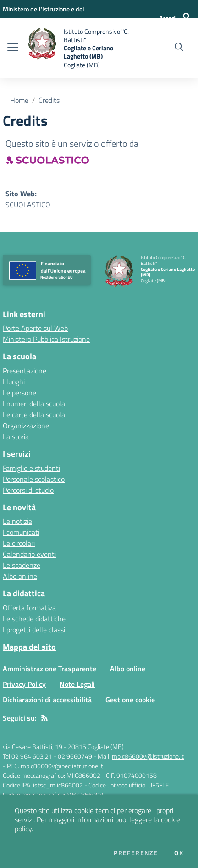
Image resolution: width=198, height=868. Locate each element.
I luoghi (14, 382)
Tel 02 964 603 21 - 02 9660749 (47, 756)
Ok (179, 853)
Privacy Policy (24, 684)
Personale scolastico (34, 479)
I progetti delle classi (34, 630)
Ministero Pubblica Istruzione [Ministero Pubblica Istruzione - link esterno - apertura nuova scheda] (46, 339)
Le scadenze (22, 565)
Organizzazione (26, 426)
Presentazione (25, 371)
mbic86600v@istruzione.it (148, 756)
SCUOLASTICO (28, 205)
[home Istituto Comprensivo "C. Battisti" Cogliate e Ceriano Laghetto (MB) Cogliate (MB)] (78, 48)
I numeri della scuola (34, 404)
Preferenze (136, 853)
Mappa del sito (29, 647)
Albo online (20, 576)
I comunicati (21, 532)
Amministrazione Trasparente (49, 669)
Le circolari (19, 543)
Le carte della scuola (34, 415)
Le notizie (17, 521)
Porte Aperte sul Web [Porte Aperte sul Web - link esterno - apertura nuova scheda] (35, 328)
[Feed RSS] (44, 718)
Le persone (19, 393)
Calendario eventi (29, 554)
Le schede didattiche (34, 619)
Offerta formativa (29, 608)
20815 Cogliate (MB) (96, 747)
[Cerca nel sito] (179, 48)
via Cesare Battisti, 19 (33, 747)
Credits (49, 100)
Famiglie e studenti (31, 468)
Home (19, 100)
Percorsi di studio (28, 490)
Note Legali (77, 684)
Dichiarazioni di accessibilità (47, 700)
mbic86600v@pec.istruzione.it (62, 766)
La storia (16, 437)
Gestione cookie (130, 700)
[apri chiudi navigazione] (13, 48)
